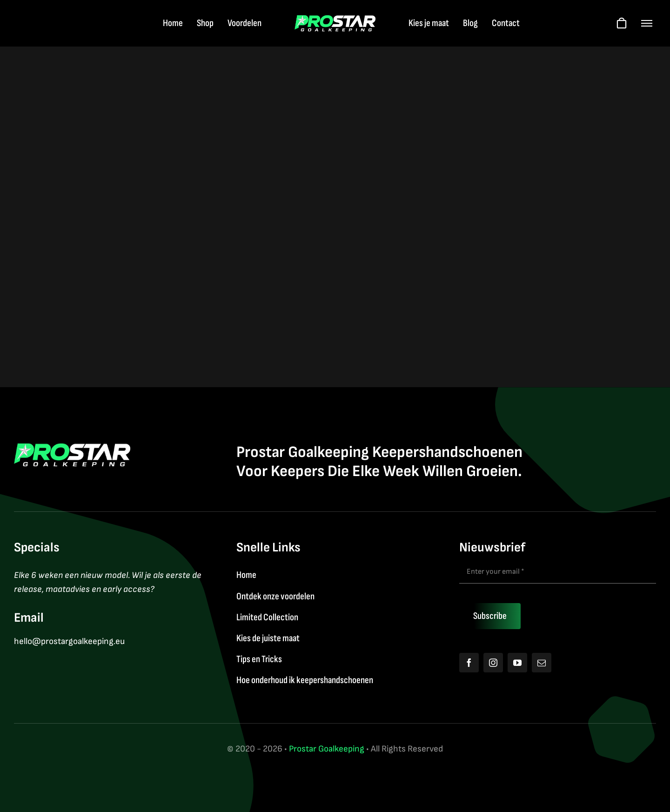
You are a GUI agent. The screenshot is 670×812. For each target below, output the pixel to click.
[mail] (542, 663)
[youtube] (517, 663)
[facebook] (469, 663)
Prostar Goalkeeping (327, 749)
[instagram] (493, 663)
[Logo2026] (335, 20)
